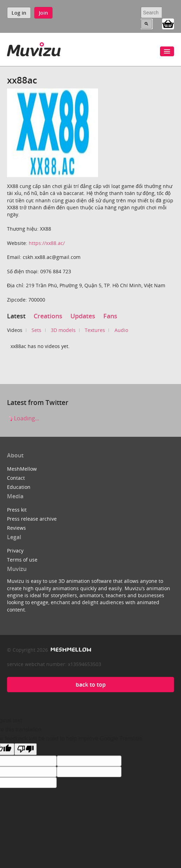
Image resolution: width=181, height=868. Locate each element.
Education (19, 487)
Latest (16, 316)
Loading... (23, 418)
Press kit (17, 510)
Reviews (16, 528)
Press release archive (32, 519)
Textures (95, 330)
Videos (15, 330)
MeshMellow (22, 469)
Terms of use (22, 560)
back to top (91, 685)
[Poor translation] (26, 749)
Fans (110, 316)
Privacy (15, 551)
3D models (63, 330)
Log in (19, 13)
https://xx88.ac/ (47, 243)
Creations (48, 316)
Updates (83, 316)
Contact (16, 478)
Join (43, 13)
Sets (36, 330)
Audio (121, 330)
